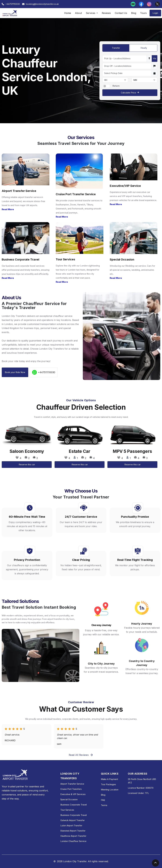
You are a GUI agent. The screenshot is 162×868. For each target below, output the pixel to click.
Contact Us (121, 13)
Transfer (116, 48)
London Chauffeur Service (73, 841)
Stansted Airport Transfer (73, 831)
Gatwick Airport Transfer (73, 820)
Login (155, 13)
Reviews (106, 13)
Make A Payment (109, 779)
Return (116, 86)
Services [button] (91, 13)
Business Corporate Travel (74, 805)
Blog (134, 13)
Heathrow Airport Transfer (73, 836)
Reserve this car (27, 464)
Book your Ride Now (15, 372)
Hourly (144, 48)
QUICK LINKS (110, 774)
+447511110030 (44, 372)
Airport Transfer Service (72, 784)
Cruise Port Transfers (71, 789)
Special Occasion (69, 799)
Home (68, 13)
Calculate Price (130, 93)
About (78, 13)
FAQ (103, 800)
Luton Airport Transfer (71, 825)
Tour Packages (108, 784)
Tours (143, 13)
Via (155, 58)
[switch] (107, 86)
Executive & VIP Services (73, 794)
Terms (104, 805)
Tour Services (67, 810)
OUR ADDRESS (138, 774)
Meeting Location (110, 790)
